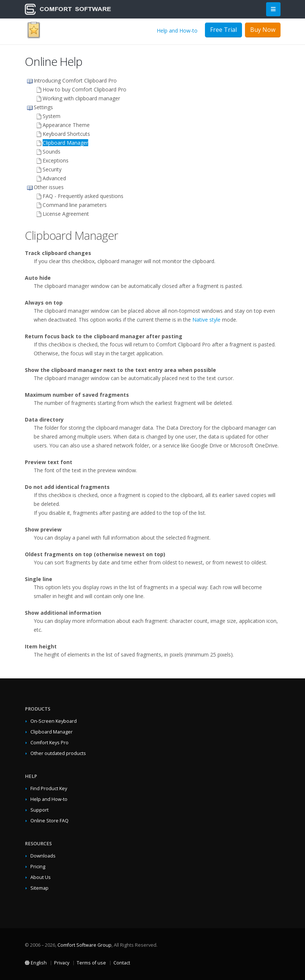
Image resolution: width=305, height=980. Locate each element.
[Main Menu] (273, 9)
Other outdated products (58, 753)
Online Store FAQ (49, 821)
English (36, 963)
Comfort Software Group (84, 945)
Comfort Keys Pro (49, 743)
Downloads (43, 856)
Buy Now (263, 30)
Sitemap (39, 888)
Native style (206, 320)
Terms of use (91, 963)
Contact (122, 963)
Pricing (38, 867)
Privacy (62, 963)
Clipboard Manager (52, 732)
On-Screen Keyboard (54, 721)
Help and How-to (177, 31)
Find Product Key (49, 788)
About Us (41, 877)
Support (39, 810)
